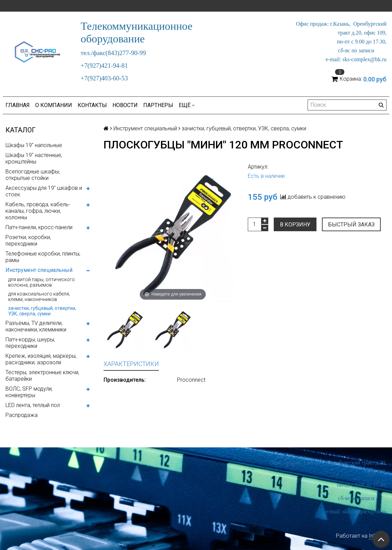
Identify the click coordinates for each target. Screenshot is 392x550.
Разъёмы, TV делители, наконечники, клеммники (36, 326)
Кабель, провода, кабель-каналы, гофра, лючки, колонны (38, 211)
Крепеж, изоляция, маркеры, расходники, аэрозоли (41, 359)
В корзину (295, 225)
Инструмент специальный (39, 270)
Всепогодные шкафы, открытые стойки (33, 175)
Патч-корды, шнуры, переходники (30, 343)
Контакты (92, 105)
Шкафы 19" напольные (34, 145)
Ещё (187, 105)
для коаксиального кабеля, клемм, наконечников (39, 297)
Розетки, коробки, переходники (28, 240)
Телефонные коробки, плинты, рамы (43, 257)
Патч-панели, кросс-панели (39, 227)
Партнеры (158, 105)
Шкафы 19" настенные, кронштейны (34, 158)
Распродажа (22, 415)
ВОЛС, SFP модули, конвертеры (29, 392)
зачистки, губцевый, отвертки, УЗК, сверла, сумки (42, 311)
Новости (125, 105)
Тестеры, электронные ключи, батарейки (42, 376)
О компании (54, 105)
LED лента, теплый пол (33, 405)
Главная (18, 105)
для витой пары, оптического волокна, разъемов (42, 282)
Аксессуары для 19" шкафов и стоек (44, 191)
